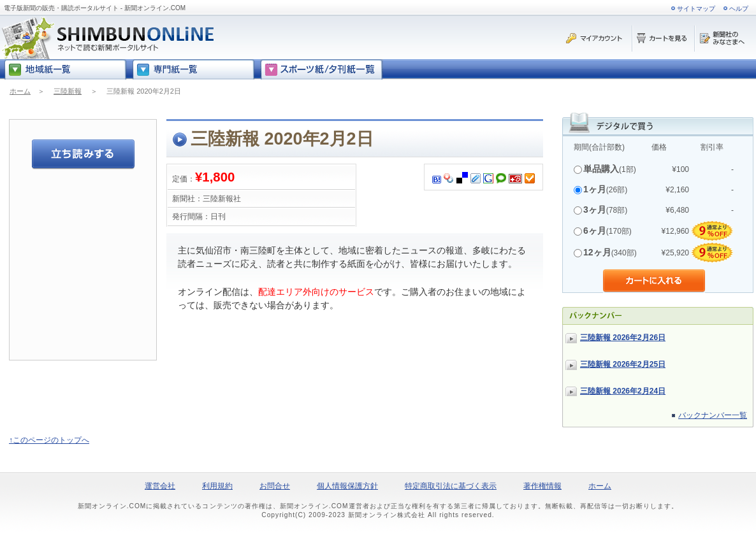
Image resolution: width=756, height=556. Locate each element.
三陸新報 (68, 91)
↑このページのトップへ (49, 440)
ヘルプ (739, 9)
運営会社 (160, 486)
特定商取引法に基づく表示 (451, 486)
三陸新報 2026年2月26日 (623, 338)
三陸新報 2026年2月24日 (623, 391)
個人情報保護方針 (347, 486)
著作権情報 (542, 486)
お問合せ (275, 486)
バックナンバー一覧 (713, 415)
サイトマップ (696, 9)
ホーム (20, 91)
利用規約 (217, 486)
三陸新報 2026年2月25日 (623, 364)
